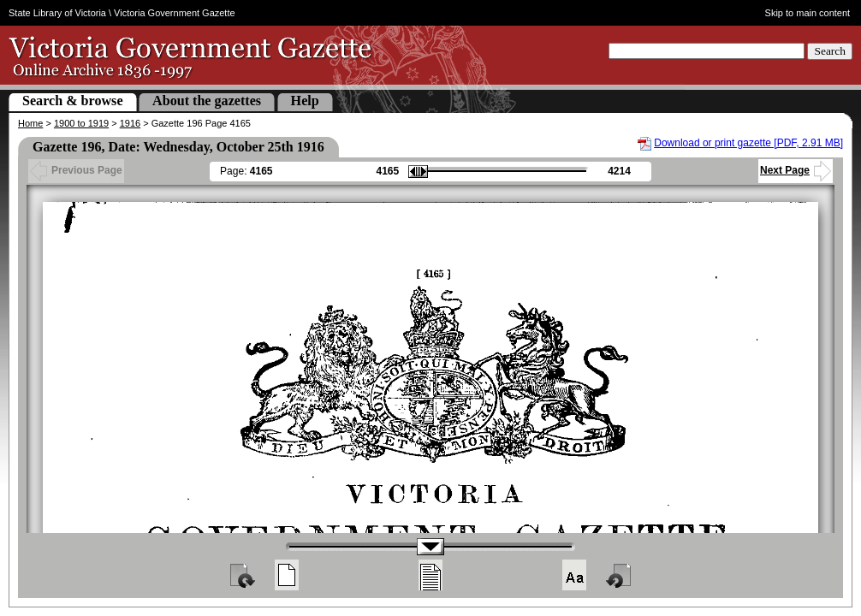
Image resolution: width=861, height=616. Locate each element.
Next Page (796, 170)
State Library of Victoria (57, 13)
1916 (130, 123)
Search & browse (73, 101)
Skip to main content (808, 13)
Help (305, 101)
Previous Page (76, 170)
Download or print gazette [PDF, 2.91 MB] (748, 143)
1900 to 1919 (81, 123)
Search (830, 51)
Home (30, 123)
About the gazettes (207, 101)
